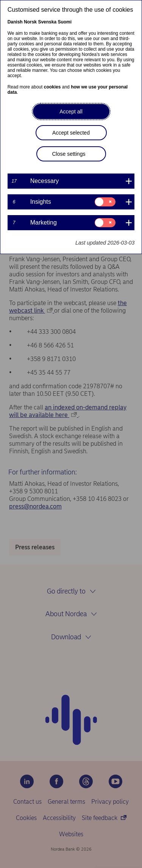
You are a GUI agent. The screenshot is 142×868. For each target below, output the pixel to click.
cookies (52, 87)
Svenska (47, 22)
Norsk (30, 22)
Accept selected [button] (71, 133)
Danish (15, 22)
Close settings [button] (69, 154)
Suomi (65, 22)
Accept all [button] (71, 112)
